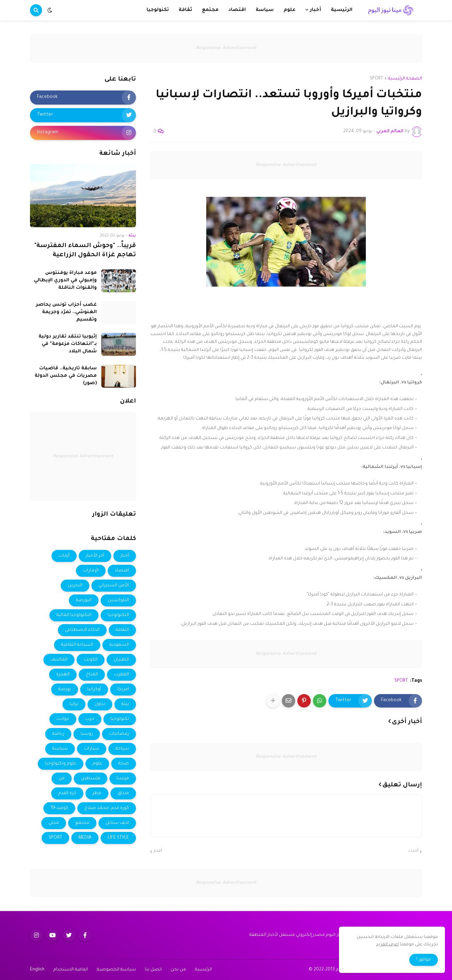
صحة (124, 764)
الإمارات (91, 571)
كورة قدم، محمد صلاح (107, 808)
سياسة (60, 749)
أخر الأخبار (95, 556)
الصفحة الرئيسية (405, 79)
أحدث (413, 851)
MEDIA (85, 838)
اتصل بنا (153, 970)
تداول (100, 704)
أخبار (125, 556)
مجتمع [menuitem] (210, 10)
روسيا (87, 734)
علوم (97, 764)
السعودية (119, 645)
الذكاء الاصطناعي (82, 630)
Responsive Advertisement (226, 48)
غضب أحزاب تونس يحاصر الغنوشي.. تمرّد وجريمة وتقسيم (66, 312)
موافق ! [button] (424, 960)
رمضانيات (119, 734)
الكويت (91, 660)
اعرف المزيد (387, 945)
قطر (97, 793)
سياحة (122, 749)
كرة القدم (67, 793)
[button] (50, 10)
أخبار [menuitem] (315, 10)
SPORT (376, 79)
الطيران (121, 660)
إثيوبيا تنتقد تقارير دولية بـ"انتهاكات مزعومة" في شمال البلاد (68, 344)
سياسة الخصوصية (116, 970)
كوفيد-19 (59, 808)
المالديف (59, 660)
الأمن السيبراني (114, 586)
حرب (90, 719)
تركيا (74, 704)
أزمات (64, 556)
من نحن (178, 970)
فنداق (123, 793)
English (37, 970)
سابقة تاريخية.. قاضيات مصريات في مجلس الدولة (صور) (66, 376)
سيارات (92, 749)
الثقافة (122, 630)
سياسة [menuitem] (265, 10)
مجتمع (82, 823)
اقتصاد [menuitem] (237, 10)
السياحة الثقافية (77, 645)
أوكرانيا (94, 689)
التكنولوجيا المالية (74, 615)
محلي (54, 823)
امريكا (123, 689)
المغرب (121, 675)
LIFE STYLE (118, 838)
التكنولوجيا (118, 615)
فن (62, 779)
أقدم (158, 851)
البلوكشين (118, 600)
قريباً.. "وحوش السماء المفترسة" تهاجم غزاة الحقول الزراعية (85, 251)
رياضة (58, 734)
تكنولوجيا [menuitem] (158, 10)
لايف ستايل (117, 823)
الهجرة (63, 675)
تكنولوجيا (120, 719)
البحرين (75, 586)
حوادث (63, 719)
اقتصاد (122, 571)
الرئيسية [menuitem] (342, 10)
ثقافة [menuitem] (185, 10)
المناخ (92, 675)
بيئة (125, 704)
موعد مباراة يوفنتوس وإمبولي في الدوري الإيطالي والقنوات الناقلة (65, 280)
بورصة (65, 689)
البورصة (84, 600)
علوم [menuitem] (290, 10)
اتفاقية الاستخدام (71, 970)
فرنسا (123, 779)
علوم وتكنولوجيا (61, 764)
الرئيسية (203, 970)
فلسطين (91, 779)
